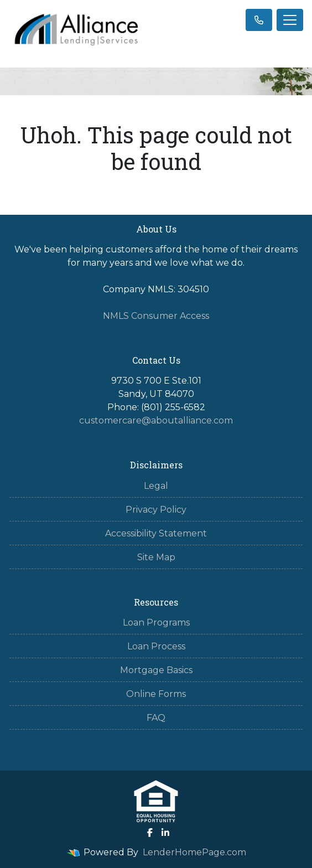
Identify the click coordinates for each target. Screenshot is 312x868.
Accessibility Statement (156, 533)
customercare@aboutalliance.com (156, 420)
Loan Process (156, 646)
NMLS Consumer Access (156, 316)
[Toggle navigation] (290, 20)
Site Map (156, 557)
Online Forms (156, 694)
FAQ (156, 718)
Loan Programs (156, 622)
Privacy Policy (156, 510)
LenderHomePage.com (194, 852)
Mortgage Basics (156, 670)
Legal (156, 486)
